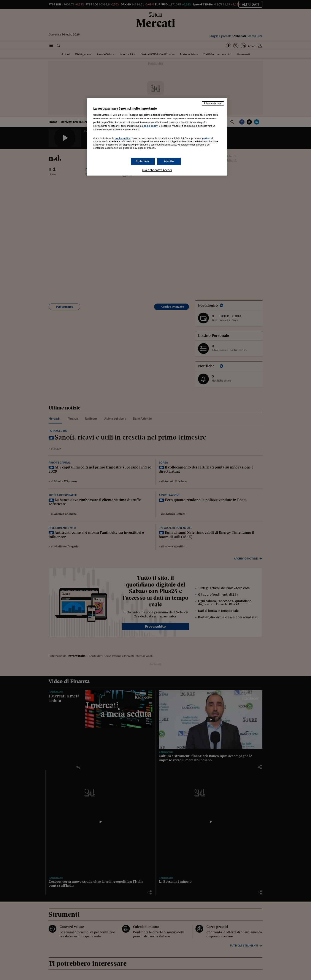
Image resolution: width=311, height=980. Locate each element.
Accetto (169, 161)
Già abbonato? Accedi (157, 170)
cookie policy (150, 126)
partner (206, 138)
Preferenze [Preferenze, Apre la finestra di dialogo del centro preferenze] (143, 161)
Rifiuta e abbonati (213, 103)
